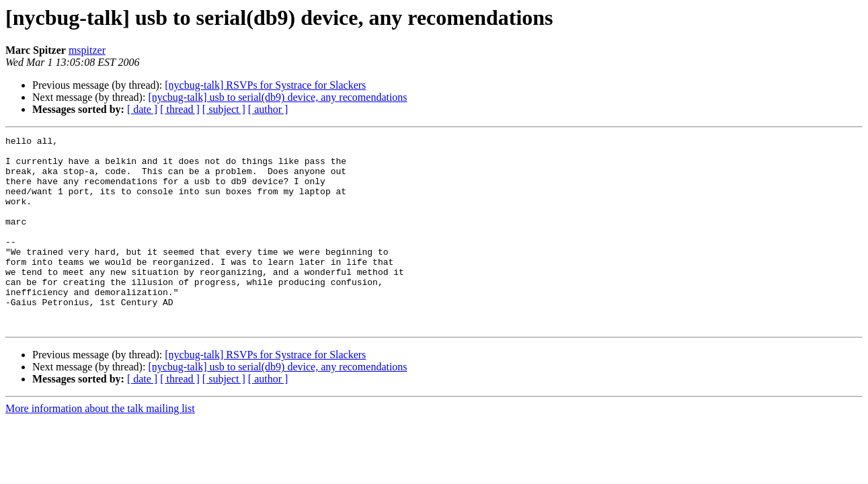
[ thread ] (180, 109)
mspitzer (87, 50)
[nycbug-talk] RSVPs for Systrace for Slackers (265, 85)
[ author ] (268, 109)
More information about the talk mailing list (100, 447)
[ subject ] (224, 109)
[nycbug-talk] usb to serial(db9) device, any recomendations (277, 97)
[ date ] (142, 109)
